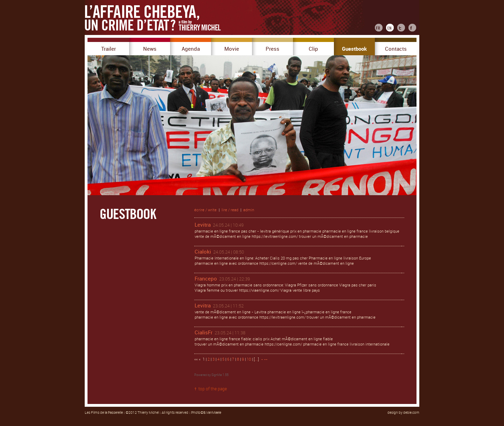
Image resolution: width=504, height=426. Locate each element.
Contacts (396, 49)
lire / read (230, 210)
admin (249, 210)
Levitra (203, 225)
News (150, 49)
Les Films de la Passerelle (104, 413)
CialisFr (204, 333)
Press (272, 49)
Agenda (191, 49)
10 (249, 359)
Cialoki (203, 252)
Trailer (108, 49)
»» (266, 359)
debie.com (411, 413)
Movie (232, 49)
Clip (313, 49)
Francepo (206, 279)
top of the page (213, 389)
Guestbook (354, 49)
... (256, 359)
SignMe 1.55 (220, 375)
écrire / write (205, 210)
